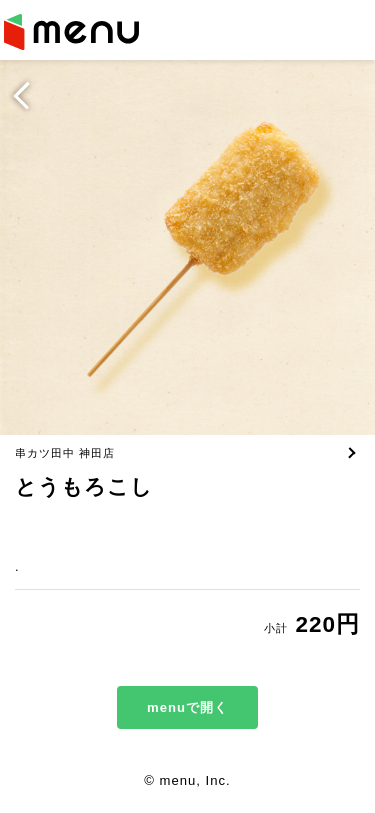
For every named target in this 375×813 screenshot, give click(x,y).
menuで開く (187, 707)
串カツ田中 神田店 (65, 453)
